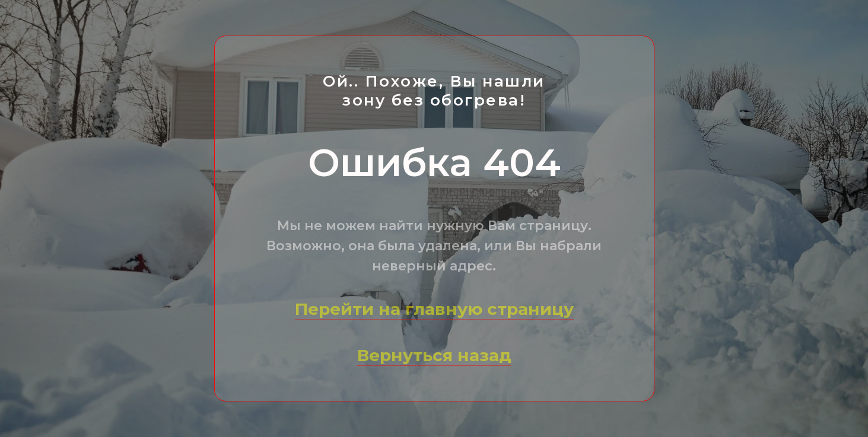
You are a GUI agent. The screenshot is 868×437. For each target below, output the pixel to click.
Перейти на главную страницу (434, 309)
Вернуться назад (434, 355)
